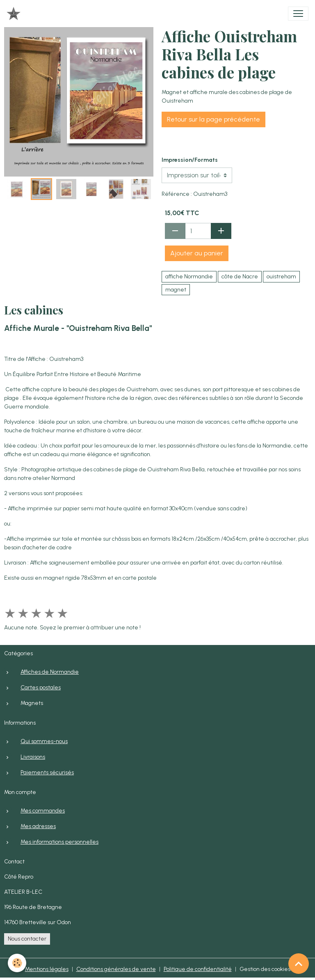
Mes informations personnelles (59, 842)
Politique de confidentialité (198, 969)
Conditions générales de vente (116, 969)
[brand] (15, 14)
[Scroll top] (299, 964)
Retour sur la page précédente (213, 119)
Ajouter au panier (197, 253)
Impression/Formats (190, 160)
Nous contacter (27, 939)
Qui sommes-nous (44, 741)
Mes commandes (43, 811)
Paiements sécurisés (47, 772)
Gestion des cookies (265, 969)
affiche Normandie (189, 277)
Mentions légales (47, 969)
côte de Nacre (240, 277)
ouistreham (281, 277)
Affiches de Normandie (50, 672)
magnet (176, 290)
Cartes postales (41, 687)
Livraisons (33, 757)
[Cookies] (17, 963)
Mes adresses (38, 826)
